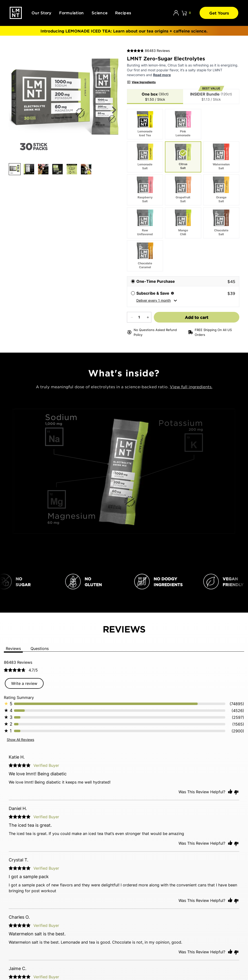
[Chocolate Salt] (221, 223)
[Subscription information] (172, 293)
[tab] (155, 97)
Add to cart (201, 317)
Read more (162, 75)
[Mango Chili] (183, 223)
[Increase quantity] (147, 317)
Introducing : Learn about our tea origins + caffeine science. (124, 31)
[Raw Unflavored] (145, 223)
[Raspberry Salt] (145, 190)
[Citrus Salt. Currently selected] (183, 157)
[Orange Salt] (221, 190)
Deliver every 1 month (157, 300)
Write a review (24, 683)
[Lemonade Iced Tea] (145, 124)
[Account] (176, 13)
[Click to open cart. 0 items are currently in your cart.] (186, 13)
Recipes (123, 13)
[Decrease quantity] (131, 317)
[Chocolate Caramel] (145, 256)
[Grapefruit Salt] (183, 190)
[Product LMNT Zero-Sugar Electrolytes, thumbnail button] (15, 57)
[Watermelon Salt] (221, 157)
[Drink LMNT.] (16, 13)
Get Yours (219, 13)
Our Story (41, 13)
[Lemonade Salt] (145, 157)
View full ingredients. (191, 387)
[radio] (183, 281)
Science (99, 13)
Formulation (71, 13)
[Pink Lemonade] (183, 124)
